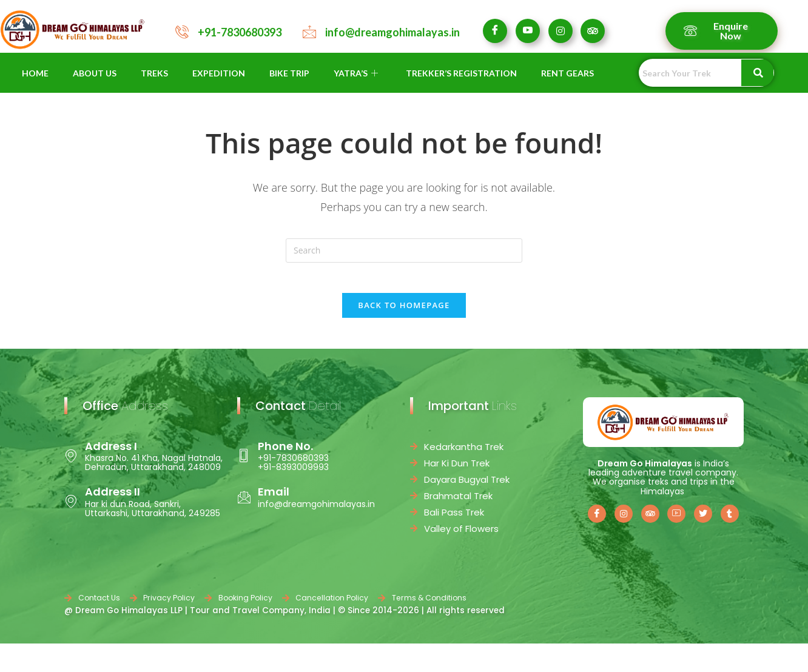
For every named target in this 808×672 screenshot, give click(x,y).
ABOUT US (95, 73)
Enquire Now (716, 31)
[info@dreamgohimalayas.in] (309, 32)
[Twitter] (703, 520)
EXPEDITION (219, 73)
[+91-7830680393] (182, 32)
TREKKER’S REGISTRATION (461, 73)
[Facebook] (495, 31)
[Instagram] (561, 31)
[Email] (244, 503)
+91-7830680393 (240, 32)
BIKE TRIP (289, 73)
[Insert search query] (404, 250)
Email (274, 499)
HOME (35, 73)
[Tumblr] (730, 520)
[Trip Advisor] (650, 520)
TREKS (154, 73)
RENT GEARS (567, 73)
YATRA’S (356, 73)
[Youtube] (528, 31)
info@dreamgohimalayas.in (392, 32)
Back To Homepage (404, 312)
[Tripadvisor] (593, 31)
